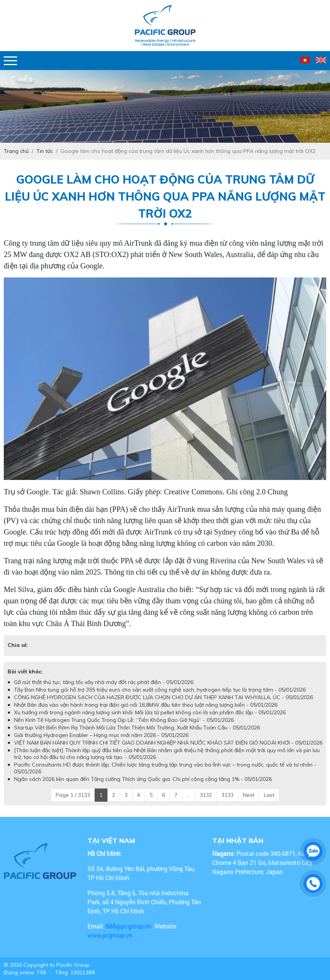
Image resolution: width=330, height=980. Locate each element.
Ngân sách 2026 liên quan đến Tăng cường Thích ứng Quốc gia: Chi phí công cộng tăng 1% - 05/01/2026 (143, 779)
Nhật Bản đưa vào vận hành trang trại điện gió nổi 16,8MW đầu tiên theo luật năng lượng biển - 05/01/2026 (146, 705)
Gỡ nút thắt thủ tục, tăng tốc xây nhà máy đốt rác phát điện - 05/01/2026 (104, 682)
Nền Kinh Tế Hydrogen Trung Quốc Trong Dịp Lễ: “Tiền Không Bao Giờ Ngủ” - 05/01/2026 (124, 720)
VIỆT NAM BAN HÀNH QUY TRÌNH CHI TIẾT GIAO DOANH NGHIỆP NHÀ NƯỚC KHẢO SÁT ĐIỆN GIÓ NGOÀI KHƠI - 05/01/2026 (168, 743)
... (189, 795)
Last (269, 795)
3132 (206, 795)
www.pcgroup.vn (111, 935)
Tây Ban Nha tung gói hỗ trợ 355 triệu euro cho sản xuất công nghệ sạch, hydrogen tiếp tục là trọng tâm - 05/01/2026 (160, 690)
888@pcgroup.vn (128, 926)
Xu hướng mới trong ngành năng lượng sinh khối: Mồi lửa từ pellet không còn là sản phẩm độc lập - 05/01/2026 (150, 712)
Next (249, 795)
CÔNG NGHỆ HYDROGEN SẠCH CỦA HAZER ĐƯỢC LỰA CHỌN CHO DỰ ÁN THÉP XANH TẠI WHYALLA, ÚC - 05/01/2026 (163, 697)
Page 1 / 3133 (73, 795)
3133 (227, 795)
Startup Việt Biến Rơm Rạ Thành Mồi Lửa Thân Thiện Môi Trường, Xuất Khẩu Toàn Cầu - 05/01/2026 (137, 728)
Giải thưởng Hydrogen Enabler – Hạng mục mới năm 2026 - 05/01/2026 (101, 735)
